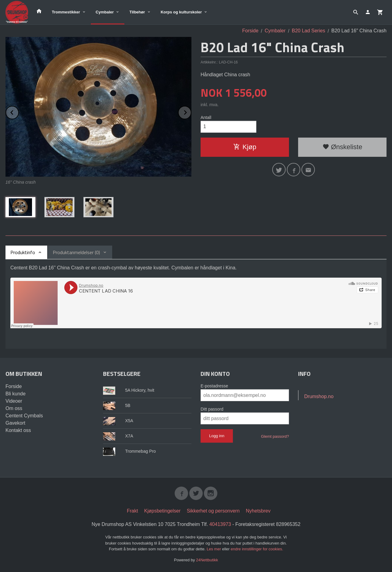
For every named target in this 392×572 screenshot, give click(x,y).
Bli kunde (16, 394)
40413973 (220, 524)
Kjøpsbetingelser (162, 511)
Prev (19, 112)
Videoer (14, 401)
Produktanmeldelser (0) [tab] (76, 252)
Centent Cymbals (24, 416)
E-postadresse (214, 386)
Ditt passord (212, 409)
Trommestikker (66, 12)
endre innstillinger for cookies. (257, 549)
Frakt (132, 511)
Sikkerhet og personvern (213, 511)
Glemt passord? (275, 436)
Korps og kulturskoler (181, 12)
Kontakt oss (18, 430)
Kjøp (245, 147)
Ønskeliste (342, 147)
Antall (206, 117)
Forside (250, 31)
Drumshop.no (319, 396)
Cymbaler (105, 12)
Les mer (214, 549)
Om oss (14, 408)
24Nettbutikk (207, 560)
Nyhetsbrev (258, 511)
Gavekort (15, 423)
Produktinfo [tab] (23, 252)
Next (191, 112)
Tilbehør (137, 12)
